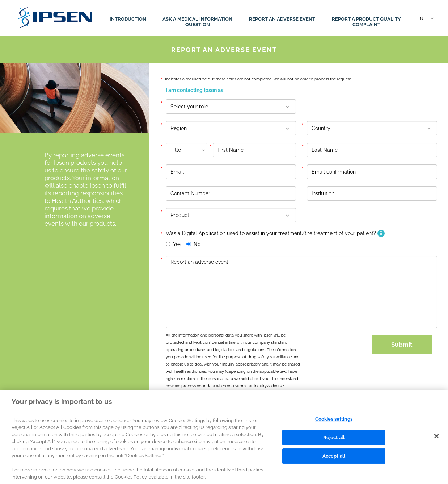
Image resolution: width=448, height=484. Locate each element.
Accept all (334, 460)
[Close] (436, 441)
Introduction (128, 19)
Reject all (334, 441)
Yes (177, 244)
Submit (402, 345)
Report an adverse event (282, 19)
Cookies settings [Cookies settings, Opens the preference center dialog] (334, 423)
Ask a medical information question (197, 22)
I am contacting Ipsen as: (195, 90)
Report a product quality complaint (366, 22)
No (197, 244)
